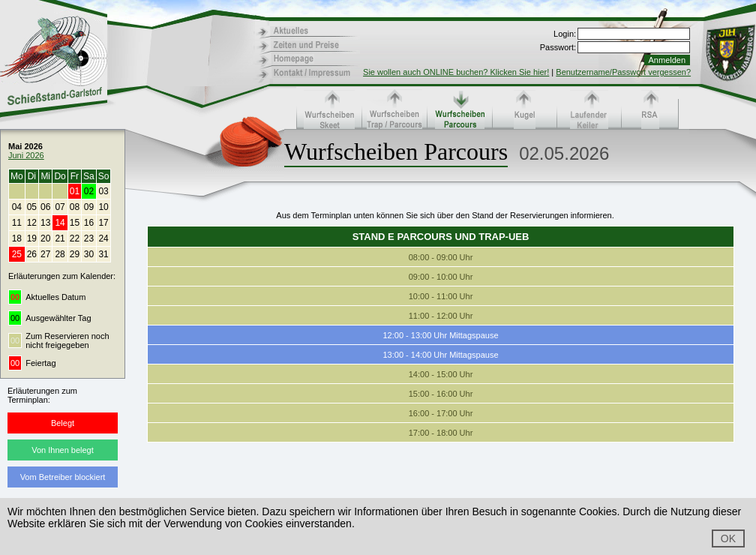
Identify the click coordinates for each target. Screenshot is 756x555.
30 (89, 254)
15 (75, 223)
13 (45, 223)
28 (60, 254)
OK (728, 538)
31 (103, 254)
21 (60, 238)
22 (75, 238)
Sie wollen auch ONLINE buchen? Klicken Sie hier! (456, 72)
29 (75, 254)
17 (103, 223)
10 (103, 207)
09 (89, 207)
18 (17, 238)
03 (103, 191)
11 (17, 223)
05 (32, 207)
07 (60, 207)
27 (45, 254)
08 (75, 207)
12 (32, 223)
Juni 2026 (26, 155)
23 (89, 238)
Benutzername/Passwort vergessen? (623, 72)
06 (45, 207)
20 (45, 238)
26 (32, 254)
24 (103, 238)
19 (32, 238)
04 (17, 207)
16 (89, 223)
